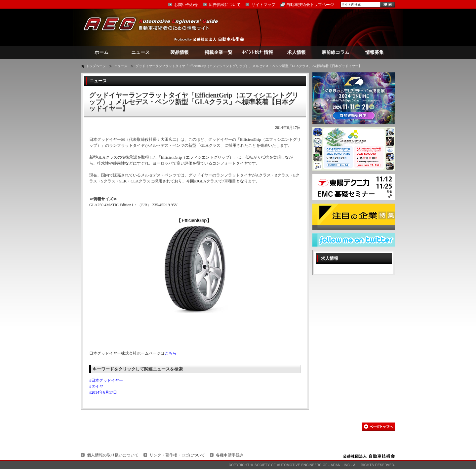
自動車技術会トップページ (310, 5)
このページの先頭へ (378, 427)
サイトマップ (263, 5)
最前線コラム (336, 52)
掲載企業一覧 (218, 52)
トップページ (96, 66)
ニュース (140, 52)
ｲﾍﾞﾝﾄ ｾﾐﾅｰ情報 (258, 52)
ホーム (101, 52)
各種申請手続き (230, 455)
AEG (155, 28)
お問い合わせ (186, 5)
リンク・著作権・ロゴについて (177, 455)
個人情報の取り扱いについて (113, 455)
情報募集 (375, 52)
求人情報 (297, 52)
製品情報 (179, 52)
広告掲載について (225, 5)
